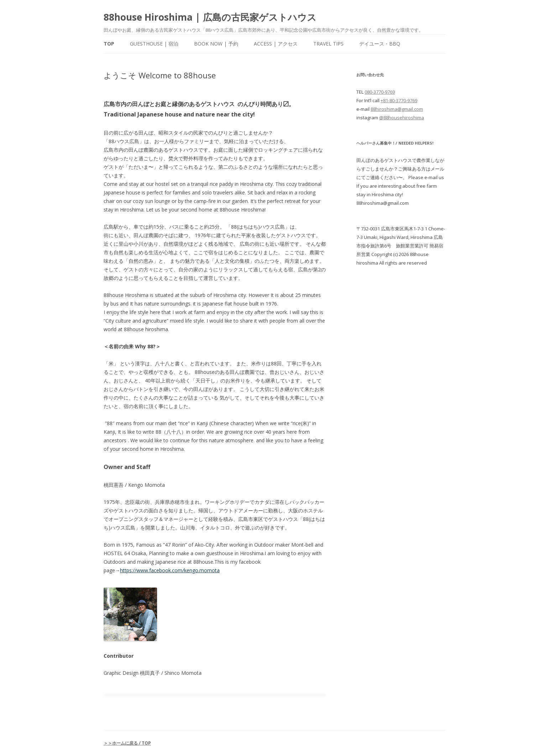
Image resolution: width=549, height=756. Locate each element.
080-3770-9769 (380, 92)
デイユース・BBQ (380, 44)
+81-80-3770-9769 (399, 100)
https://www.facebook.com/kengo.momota (170, 570)
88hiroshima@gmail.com (397, 109)
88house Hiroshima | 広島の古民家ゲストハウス (210, 17)
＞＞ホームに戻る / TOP (127, 743)
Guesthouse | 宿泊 (154, 44)
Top (109, 44)
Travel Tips (328, 44)
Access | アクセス (276, 44)
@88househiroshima (402, 118)
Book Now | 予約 (216, 44)
